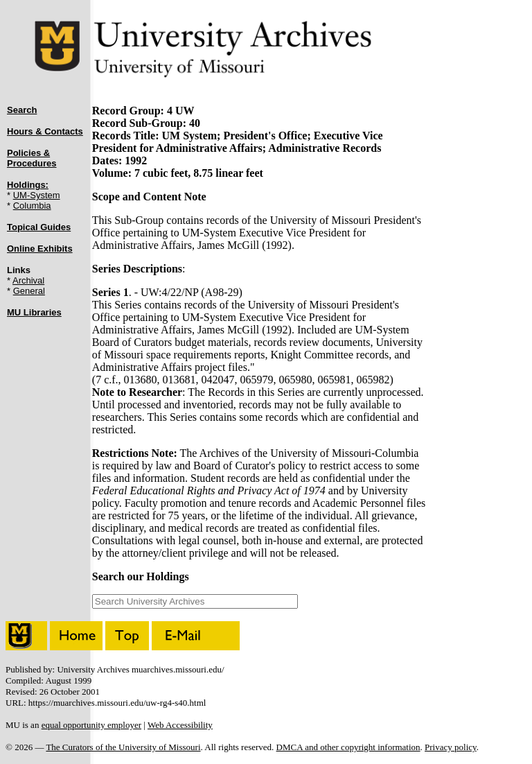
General (29, 291)
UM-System (37, 195)
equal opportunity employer (91, 725)
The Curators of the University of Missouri (123, 747)
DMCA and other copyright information (348, 747)
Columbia (32, 206)
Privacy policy (451, 747)
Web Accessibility (180, 725)
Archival (28, 280)
